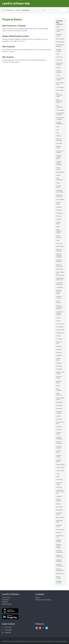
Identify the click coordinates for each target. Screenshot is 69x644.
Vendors (59, 68)
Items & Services (59, 302)
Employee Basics (59, 382)
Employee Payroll (59, 377)
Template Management (60, 123)
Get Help (59, 336)
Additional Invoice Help (60, 556)
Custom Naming (60, 465)
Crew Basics (60, 480)
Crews (58, 474)
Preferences (60, 213)
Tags (58, 130)
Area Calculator (60, 530)
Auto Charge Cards (59, 521)
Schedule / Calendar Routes (59, 157)
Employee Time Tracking (60, 373)
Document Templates (59, 412)
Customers (59, 427)
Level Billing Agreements (60, 284)
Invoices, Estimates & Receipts (59, 307)
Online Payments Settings (59, 231)
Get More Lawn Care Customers (43, 600)
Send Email (59, 143)
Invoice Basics (60, 327)
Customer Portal (59, 452)
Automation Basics (59, 514)
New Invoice (60, 243)
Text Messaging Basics (59, 101)
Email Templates (59, 390)
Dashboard (59, 419)
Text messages (60, 110)
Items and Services (59, 297)
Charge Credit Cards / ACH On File (60, 492)
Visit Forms (59, 57)
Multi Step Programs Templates (59, 256)
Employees (59, 366)
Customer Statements (59, 438)
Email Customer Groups (60, 399)
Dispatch (59, 416)
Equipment (59, 363)
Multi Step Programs (59, 261)
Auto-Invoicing (60, 517)
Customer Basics (59, 461)
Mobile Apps (60, 269)
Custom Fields (60, 468)
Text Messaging (59, 106)
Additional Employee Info (60, 570)
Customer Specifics (59, 447)
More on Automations (60, 265)
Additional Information (59, 561)
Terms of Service (6, 598)
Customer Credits (59, 456)
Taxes (58, 127)
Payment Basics (59, 223)
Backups (59, 504)
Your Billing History (59, 35)
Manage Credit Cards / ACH (60, 279)
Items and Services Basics (59, 292)
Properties (59, 207)
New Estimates (60, 246)
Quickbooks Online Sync (59, 196)
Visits (58, 54)
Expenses (59, 346)
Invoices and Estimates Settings (60, 313)
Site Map (37, 598)
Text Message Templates (60, 114)
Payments (59, 216)
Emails (58, 386)
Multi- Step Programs (59, 250)
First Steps (59, 339)
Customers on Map (60, 423)
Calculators (59, 496)
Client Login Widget (59, 483)
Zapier (58, 27)
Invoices (59, 318)
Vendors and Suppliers (60, 64)
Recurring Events (59, 187)
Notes (58, 240)
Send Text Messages (59, 140)
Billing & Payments (59, 500)
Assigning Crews (59, 526)
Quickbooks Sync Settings (60, 191)
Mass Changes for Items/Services (60, 274)
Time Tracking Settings (60, 79)
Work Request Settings (60, 46)
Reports (58, 183)
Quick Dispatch (60, 199)
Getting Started (60, 330)
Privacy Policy (6, 600)
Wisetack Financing (59, 50)
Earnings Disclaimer (7, 604)
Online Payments (59, 237)
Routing (58, 175)
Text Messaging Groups (59, 95)
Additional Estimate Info (60, 565)
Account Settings (59, 577)
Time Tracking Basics (60, 84)
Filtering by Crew (59, 343)
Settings (59, 136)
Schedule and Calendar (60, 152)
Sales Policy (5, 602)
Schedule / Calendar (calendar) (59, 163)
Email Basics (60, 402)
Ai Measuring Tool (60, 536)
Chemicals (59, 487)
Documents (59, 405)
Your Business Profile (60, 31)
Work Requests (60, 39)
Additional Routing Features (59, 546)
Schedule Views (59, 147)
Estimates (59, 353)
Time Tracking (60, 87)
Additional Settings (59, 541)
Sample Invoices (59, 168)
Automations (60, 507)
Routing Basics (60, 172)
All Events (59, 533)
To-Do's (58, 75)
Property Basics (59, 203)
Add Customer (60, 574)
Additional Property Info (60, 552)
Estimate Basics (59, 359)
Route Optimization (60, 179)
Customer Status (59, 433)
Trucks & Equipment (59, 71)
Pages (58, 227)
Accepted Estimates (59, 582)
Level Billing (60, 287)
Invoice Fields (60, 324)
